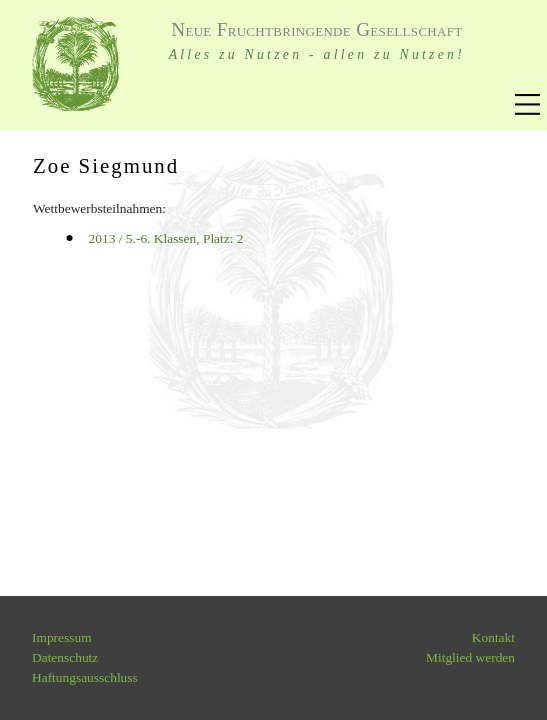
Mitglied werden (470, 657)
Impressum (62, 637)
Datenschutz (65, 657)
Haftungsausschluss (85, 677)
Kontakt (493, 637)
